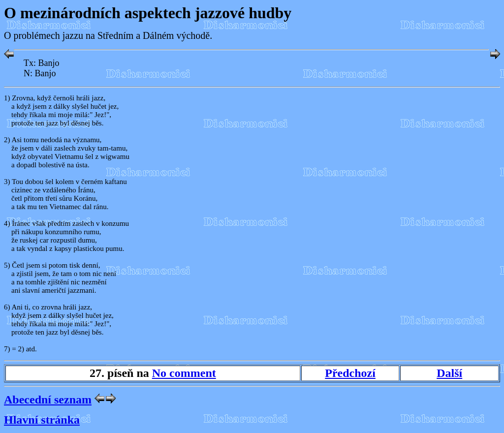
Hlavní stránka (42, 420)
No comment (184, 373)
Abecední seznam (48, 400)
